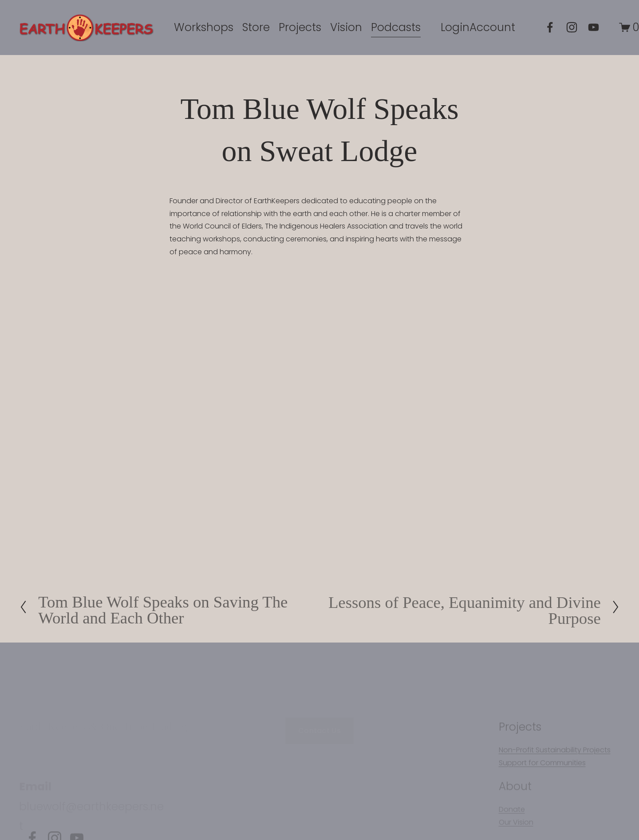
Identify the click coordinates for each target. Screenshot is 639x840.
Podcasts (396, 27)
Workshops (204, 27)
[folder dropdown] (300, 27)
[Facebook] (550, 27)
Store (256, 27)
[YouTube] (594, 27)
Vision (346, 27)
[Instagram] (572, 27)
